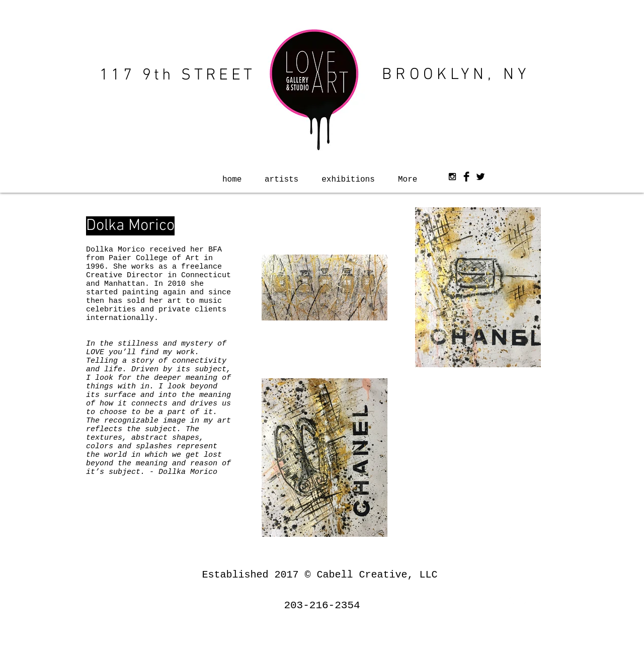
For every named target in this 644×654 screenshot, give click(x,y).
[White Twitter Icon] (538, 602)
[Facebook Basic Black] (466, 177)
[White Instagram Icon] (510, 602)
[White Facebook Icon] (524, 602)
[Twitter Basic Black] (480, 177)
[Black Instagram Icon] (452, 177)
